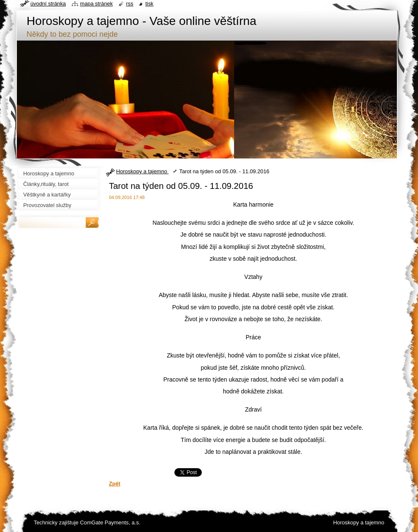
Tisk (149, 4)
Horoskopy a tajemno (142, 171)
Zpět (115, 484)
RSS (130, 4)
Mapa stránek (97, 4)
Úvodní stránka (48, 4)
